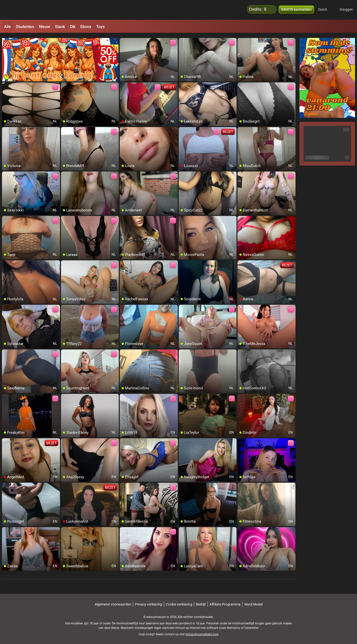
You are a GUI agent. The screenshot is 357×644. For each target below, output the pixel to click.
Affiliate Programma (225, 602)
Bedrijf (201, 602)
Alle (7, 27)
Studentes (25, 27)
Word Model (253, 602)
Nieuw (45, 27)
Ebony (86, 27)
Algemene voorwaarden (113, 602)
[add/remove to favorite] (124, 40)
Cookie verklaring (179, 602)
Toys (100, 27)
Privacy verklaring (149, 602)
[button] (326, 10)
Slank (60, 27)
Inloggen (346, 10)
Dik (73, 27)
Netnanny (234, 625)
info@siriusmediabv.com (202, 632)
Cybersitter (251, 625)
